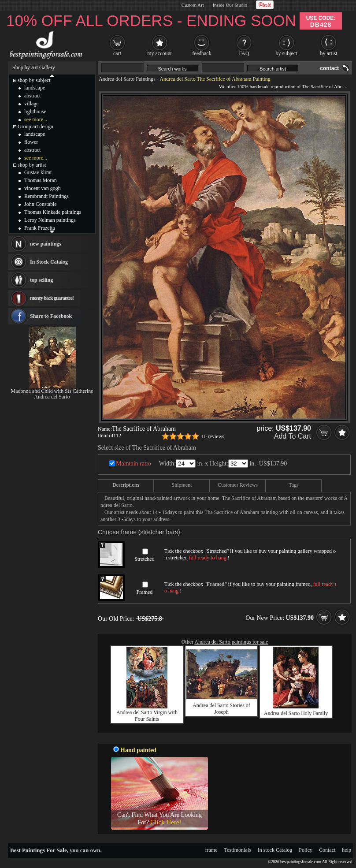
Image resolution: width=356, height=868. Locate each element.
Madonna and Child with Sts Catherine (52, 391)
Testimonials (238, 850)
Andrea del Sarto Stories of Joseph (221, 709)
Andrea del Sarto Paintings (127, 79)
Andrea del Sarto (52, 397)
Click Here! (166, 822)
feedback (202, 53)
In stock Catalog (275, 850)
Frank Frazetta (40, 228)
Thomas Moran (41, 180)
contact (329, 68)
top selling (41, 280)
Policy (306, 850)
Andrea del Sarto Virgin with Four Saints (147, 716)
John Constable (41, 204)
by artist (329, 53)
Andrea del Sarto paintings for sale (231, 642)
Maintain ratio (133, 464)
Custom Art (193, 5)
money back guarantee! (52, 298)
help (347, 850)
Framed (145, 592)
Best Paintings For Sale (39, 850)
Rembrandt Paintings (46, 196)
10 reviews (213, 436)
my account (159, 53)
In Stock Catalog (49, 262)
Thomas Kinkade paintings (53, 212)
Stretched (144, 559)
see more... (36, 119)
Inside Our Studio (230, 5)
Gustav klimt (38, 172)
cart (117, 53)
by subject (287, 53)
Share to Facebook (51, 316)
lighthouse (35, 112)
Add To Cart (293, 436)
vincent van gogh (43, 188)
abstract (32, 96)
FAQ (244, 53)
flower (31, 142)
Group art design (35, 127)
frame (211, 850)
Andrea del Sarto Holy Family (296, 713)
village (32, 104)
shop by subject (34, 80)
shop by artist (32, 165)
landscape (35, 88)
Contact (327, 850)
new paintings (46, 244)
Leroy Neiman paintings (50, 220)
